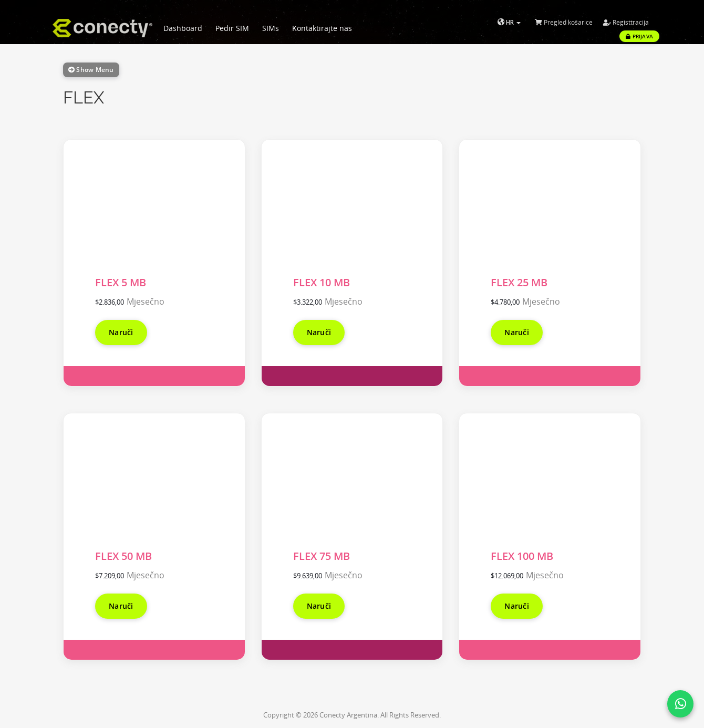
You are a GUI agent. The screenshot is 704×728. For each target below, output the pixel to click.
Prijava (639, 36)
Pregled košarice (564, 22)
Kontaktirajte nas (322, 28)
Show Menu (91, 70)
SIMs (271, 28)
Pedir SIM (232, 28)
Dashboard (183, 28)
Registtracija (626, 22)
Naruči (121, 332)
